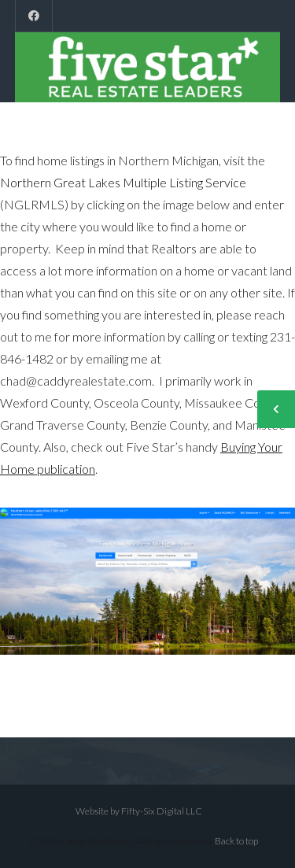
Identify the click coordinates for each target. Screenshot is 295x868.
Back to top (236, 841)
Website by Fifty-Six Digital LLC (139, 811)
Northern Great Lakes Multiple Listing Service (123, 182)
